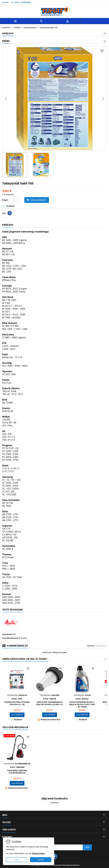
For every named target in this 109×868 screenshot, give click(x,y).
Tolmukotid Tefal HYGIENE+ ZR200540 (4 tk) (17, 703)
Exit (16, 860)
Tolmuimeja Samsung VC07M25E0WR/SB (17, 772)
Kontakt (5, 2)
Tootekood (7, 634)
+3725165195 (25, 2)
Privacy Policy (38, 853)
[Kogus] (14, 200)
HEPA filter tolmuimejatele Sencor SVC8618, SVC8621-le (50, 703)
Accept (41, 860)
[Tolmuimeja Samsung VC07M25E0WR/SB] (17, 736)
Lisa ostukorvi (36, 200)
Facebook (55, 803)
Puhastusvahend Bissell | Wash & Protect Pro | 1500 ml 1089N (82, 704)
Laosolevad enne (10, 638)
